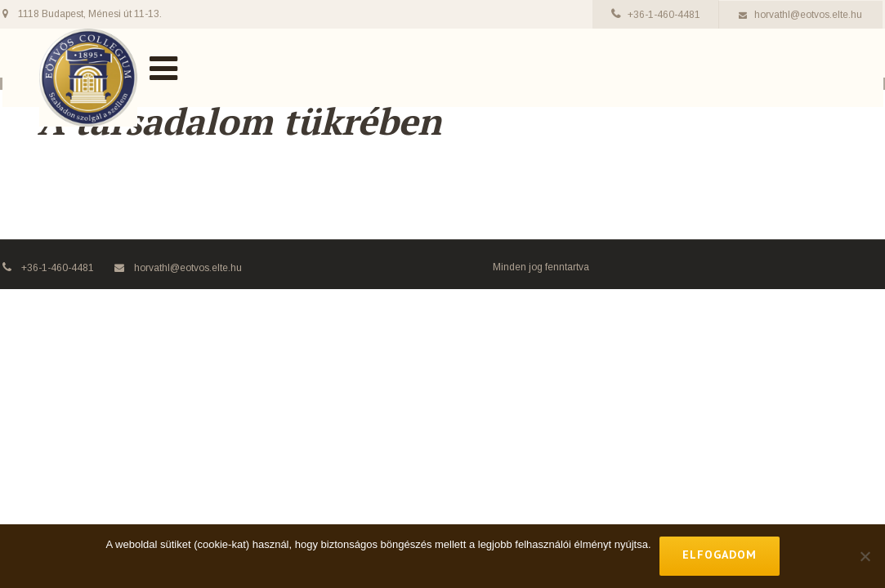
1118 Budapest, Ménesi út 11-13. (90, 14)
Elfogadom (720, 555)
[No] (865, 556)
